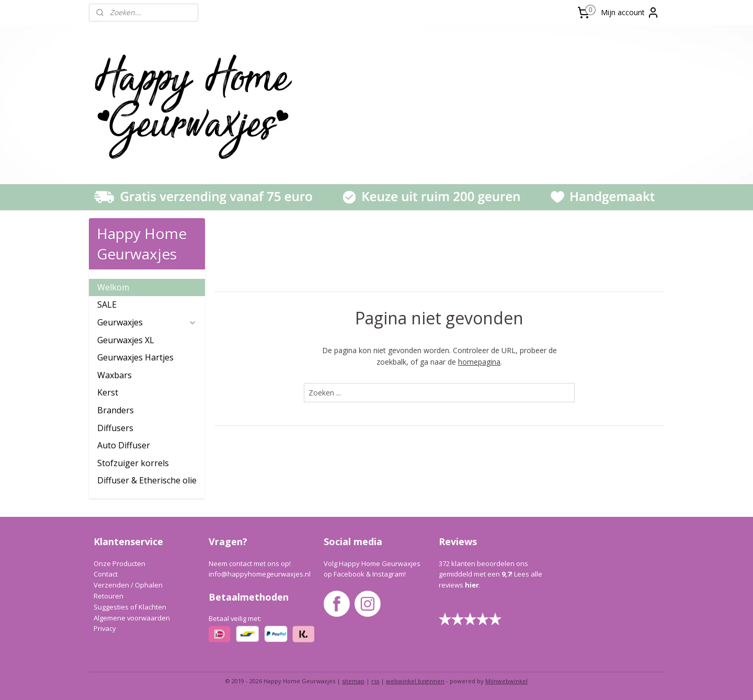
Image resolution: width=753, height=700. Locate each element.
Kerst (108, 392)
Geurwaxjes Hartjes (135, 357)
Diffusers (115, 428)
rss (375, 681)
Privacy (105, 628)
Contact (106, 574)
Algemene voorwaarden (132, 618)
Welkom (113, 287)
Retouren (109, 596)
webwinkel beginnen (415, 681)
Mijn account (630, 13)
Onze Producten (119, 563)
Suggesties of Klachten (130, 607)
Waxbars (115, 375)
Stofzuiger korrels (133, 463)
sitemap (353, 681)
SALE (107, 304)
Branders (116, 410)
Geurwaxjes (147, 322)
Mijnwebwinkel (506, 681)
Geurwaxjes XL (126, 340)
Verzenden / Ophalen (128, 585)
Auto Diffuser (124, 445)
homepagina (479, 362)
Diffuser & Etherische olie (147, 480)
